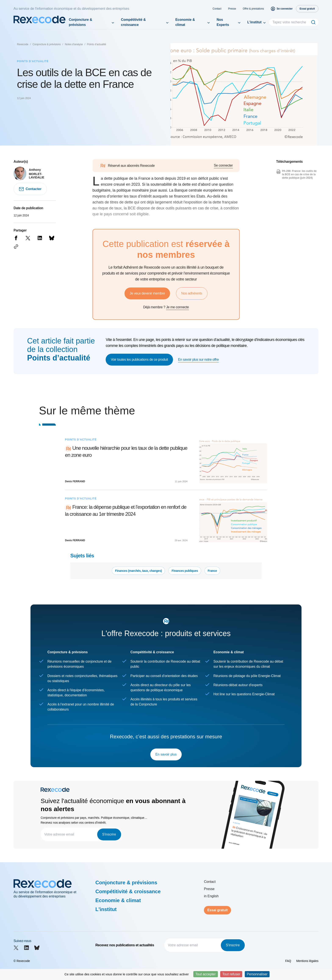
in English (211, 896)
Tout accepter (206, 974)
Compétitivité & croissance (133, 22)
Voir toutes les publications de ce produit (139, 360)
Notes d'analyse (74, 44)
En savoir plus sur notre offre (198, 360)
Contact (217, 9)
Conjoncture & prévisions (80, 22)
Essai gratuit (217, 910)
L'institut (254, 22)
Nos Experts (223, 22)
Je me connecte (177, 307)
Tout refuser (231, 974)
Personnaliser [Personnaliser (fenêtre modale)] (257, 974)
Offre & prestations (253, 9)
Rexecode (23, 44)
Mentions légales (307, 961)
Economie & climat (185, 22)
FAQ (288, 961)
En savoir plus (166, 754)
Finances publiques (185, 571)
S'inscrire (109, 834)
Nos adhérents (192, 293)
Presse (232, 9)
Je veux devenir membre (147, 293)
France (212, 571)
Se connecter (223, 165)
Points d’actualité (97, 44)
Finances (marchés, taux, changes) (138, 571)
